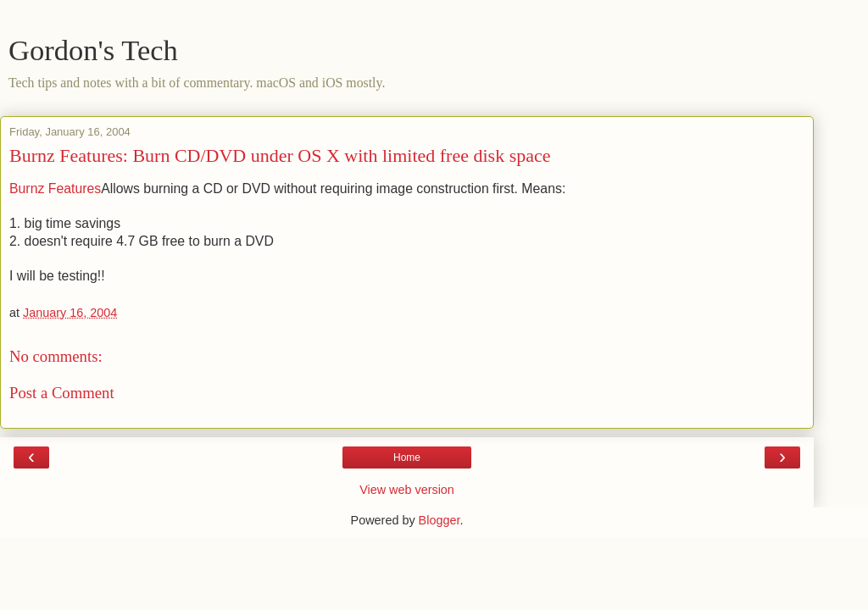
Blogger (440, 520)
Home (407, 457)
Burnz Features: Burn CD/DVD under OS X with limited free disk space (280, 155)
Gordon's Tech (93, 50)
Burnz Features (55, 189)
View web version (407, 490)
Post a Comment (62, 393)
